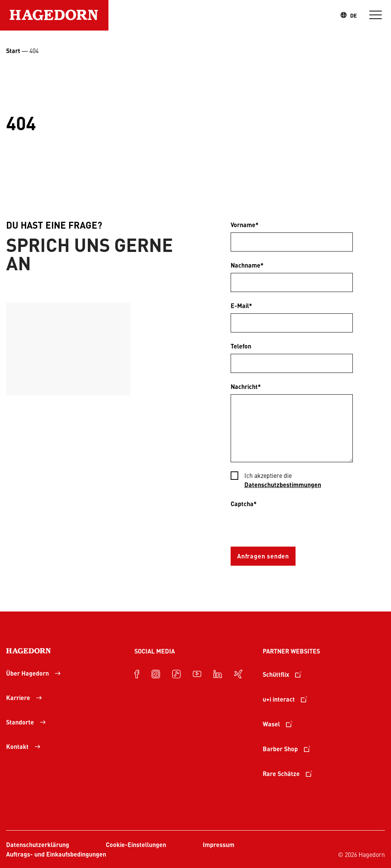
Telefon (241, 346)
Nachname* (247, 265)
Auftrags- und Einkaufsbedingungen (56, 854)
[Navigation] (376, 15)
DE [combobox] (353, 15)
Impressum (219, 845)
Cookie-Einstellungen (136, 845)
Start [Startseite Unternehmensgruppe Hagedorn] (13, 51)
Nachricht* (246, 386)
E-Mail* (241, 306)
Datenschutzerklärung (38, 845)
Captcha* (244, 504)
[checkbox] (292, 481)
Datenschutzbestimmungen (283, 485)
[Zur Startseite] (54, 15)
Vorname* (245, 225)
